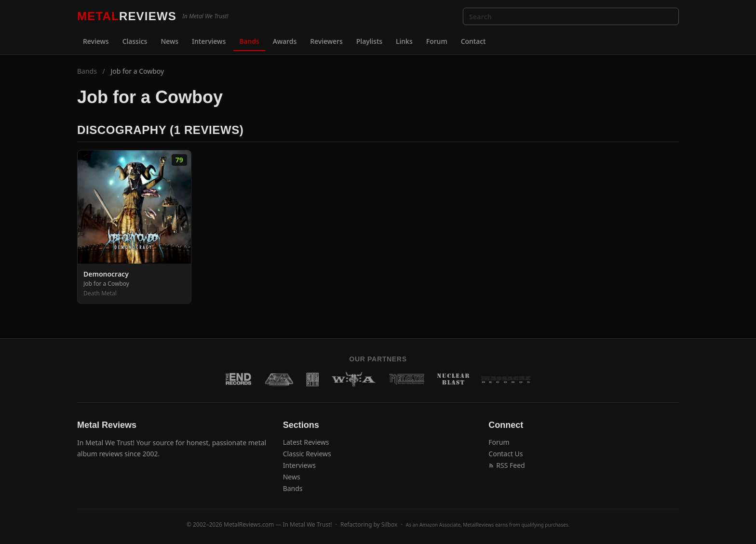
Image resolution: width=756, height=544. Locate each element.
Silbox (390, 524)
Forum (437, 41)
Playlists (369, 41)
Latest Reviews (306, 442)
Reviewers (326, 41)
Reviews (96, 41)
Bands (249, 41)
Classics (135, 41)
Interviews (209, 41)
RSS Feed (506, 465)
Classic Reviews (307, 454)
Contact (473, 41)
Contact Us (506, 454)
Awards (285, 41)
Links (404, 41)
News (169, 41)
